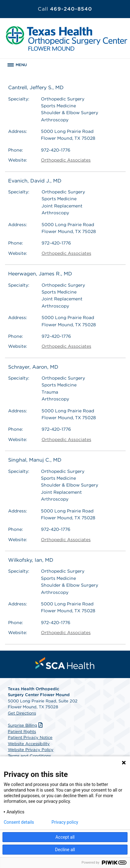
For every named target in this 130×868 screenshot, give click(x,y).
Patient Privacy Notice (30, 737)
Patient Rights (22, 732)
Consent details (19, 822)
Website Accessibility (29, 744)
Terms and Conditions (29, 756)
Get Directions (22, 713)
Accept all (65, 837)
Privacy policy (65, 822)
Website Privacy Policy (31, 750)
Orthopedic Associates (66, 160)
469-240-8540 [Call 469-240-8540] (65, 9)
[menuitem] (65, 663)
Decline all (65, 850)
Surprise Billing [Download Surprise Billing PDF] (26, 725)
